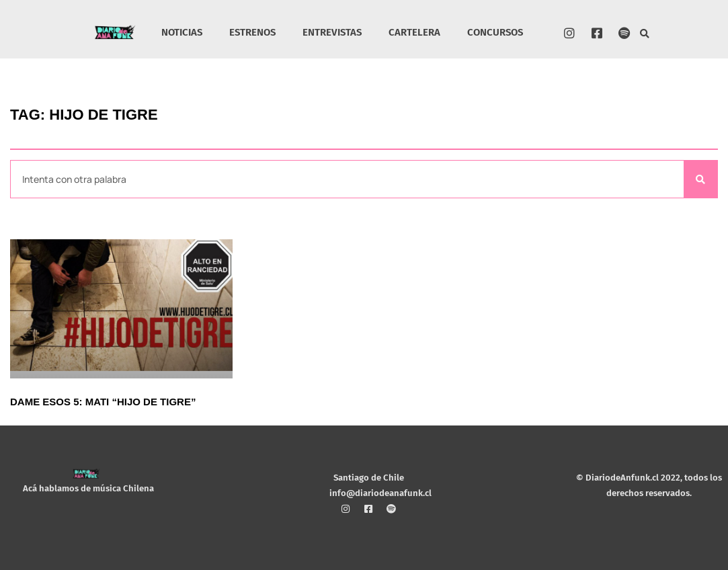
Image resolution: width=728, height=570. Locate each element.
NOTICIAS (182, 32)
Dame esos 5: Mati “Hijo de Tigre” (103, 402)
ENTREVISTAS (332, 32)
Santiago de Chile (369, 478)
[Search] (700, 179)
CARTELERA (414, 32)
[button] (645, 34)
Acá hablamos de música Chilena (88, 488)
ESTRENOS (252, 32)
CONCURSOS (495, 32)
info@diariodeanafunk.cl (380, 492)
